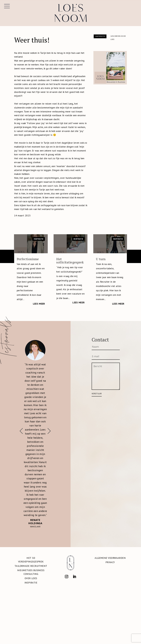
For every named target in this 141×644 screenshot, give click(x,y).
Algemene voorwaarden (110, 558)
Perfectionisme (28, 259)
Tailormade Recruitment (31, 566)
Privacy (110, 562)
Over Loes (31, 578)
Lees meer (39, 304)
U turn (101, 259)
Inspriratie (100, 36)
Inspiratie (39, 239)
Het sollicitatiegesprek (70, 261)
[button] (49, 431)
